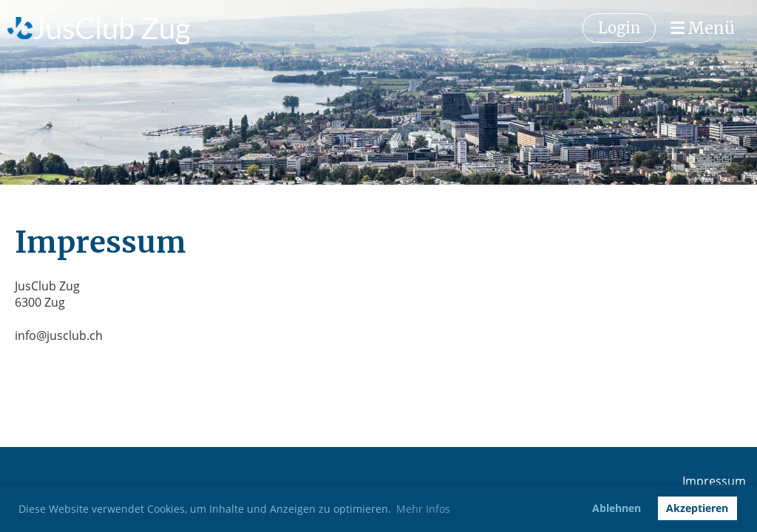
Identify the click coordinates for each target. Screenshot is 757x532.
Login (619, 28)
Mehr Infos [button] (423, 509)
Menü (703, 28)
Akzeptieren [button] (697, 508)
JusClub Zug (111, 28)
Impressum (714, 481)
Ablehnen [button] (617, 508)
